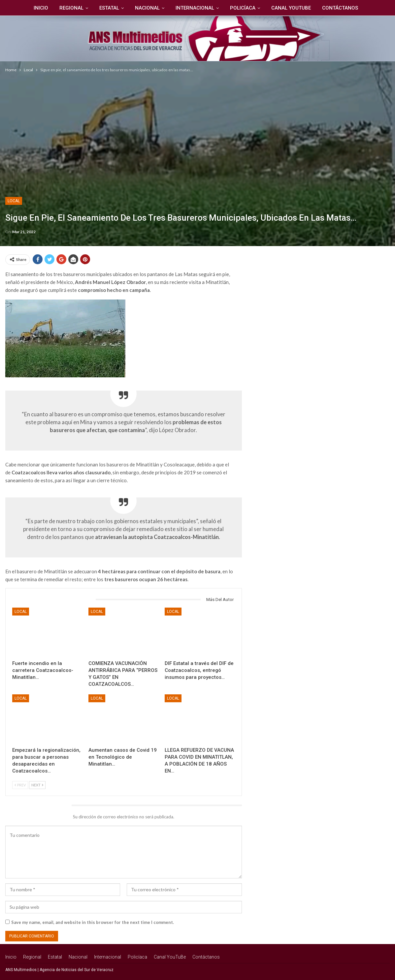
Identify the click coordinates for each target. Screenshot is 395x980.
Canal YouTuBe (294, 8)
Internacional (196, 8)
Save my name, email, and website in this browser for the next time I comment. (93, 922)
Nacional (147, 8)
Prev (20, 785)
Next (37, 785)
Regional (69, 8)
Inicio (38, 8)
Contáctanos (344, 8)
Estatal (108, 8)
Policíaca (244, 8)
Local (14, 201)
